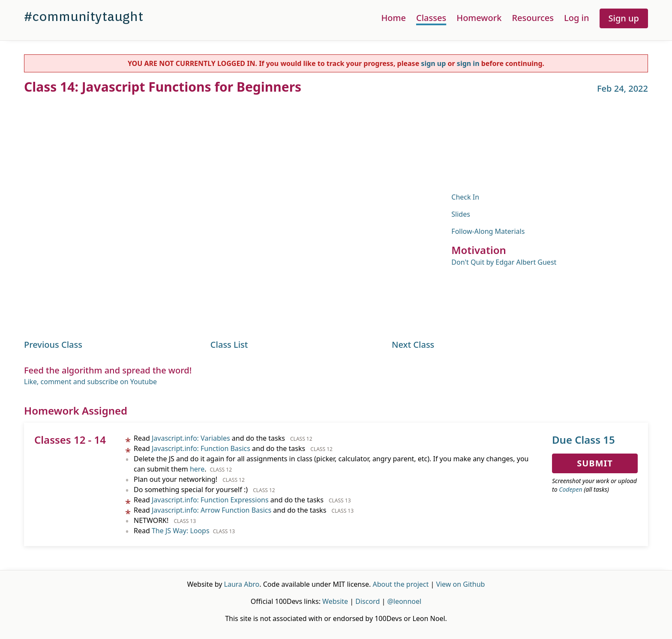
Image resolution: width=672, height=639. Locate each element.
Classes (431, 18)
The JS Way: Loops (181, 531)
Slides (461, 214)
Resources (533, 18)
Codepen (570, 489)
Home (393, 18)
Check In (465, 197)
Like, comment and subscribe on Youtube (90, 382)
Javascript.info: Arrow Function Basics (211, 510)
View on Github (460, 584)
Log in (576, 18)
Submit (595, 463)
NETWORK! (165, 520)
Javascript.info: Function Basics (201, 448)
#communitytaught (84, 16)
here (197, 469)
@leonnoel (404, 601)
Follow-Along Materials (488, 231)
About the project (400, 584)
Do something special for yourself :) (204, 490)
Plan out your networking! (189, 479)
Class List (229, 345)
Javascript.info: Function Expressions (210, 500)
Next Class (413, 345)
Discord (367, 601)
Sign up (624, 18)
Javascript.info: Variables (191, 438)
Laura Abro (242, 584)
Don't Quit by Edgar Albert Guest (504, 262)
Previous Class (53, 345)
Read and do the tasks (223, 438)
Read (184, 531)
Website (335, 601)
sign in (468, 63)
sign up (433, 63)
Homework (479, 18)
